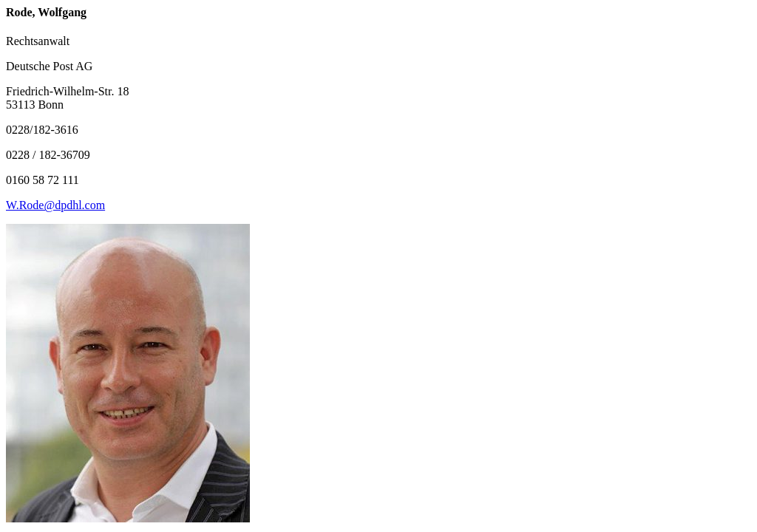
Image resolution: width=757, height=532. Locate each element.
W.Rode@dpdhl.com (55, 205)
